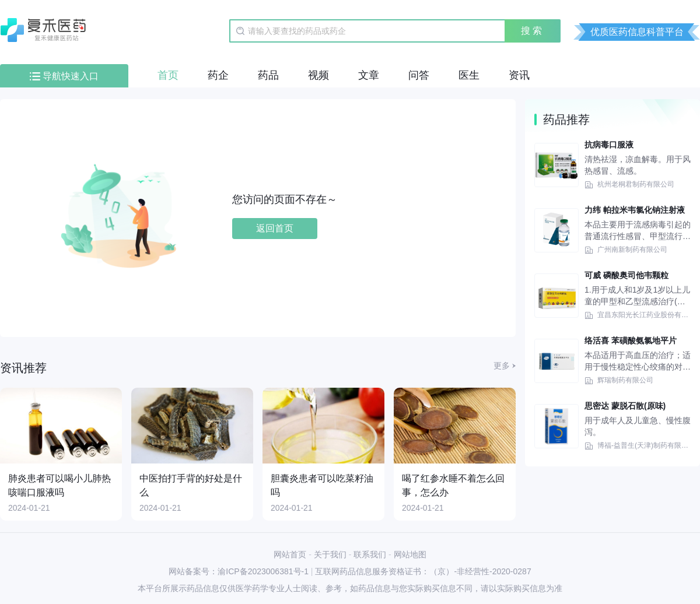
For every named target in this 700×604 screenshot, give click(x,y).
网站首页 (290, 554)
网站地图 (410, 554)
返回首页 (275, 228)
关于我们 (330, 554)
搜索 (533, 31)
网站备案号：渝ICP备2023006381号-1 (239, 571)
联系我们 (370, 554)
